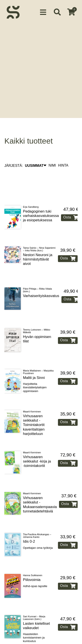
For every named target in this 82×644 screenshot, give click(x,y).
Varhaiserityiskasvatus (41, 279)
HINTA (63, 149)
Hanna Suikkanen (33, 559)
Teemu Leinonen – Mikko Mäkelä (37, 314)
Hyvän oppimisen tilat (37, 322)
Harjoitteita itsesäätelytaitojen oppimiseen (35, 371)
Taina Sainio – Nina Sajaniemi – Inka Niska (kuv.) (39, 232)
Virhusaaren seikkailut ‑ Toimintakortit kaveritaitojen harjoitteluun (34, 408)
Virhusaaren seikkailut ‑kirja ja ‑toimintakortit (37, 445)
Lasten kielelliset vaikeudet (36, 609)
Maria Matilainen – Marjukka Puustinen (38, 355)
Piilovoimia (32, 563)
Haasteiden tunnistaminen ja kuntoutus (34, 621)
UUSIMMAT (36, 149)
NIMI (52, 149)
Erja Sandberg (31, 190)
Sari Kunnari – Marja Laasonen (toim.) (34, 601)
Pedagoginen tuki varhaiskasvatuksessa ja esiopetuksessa (41, 199)
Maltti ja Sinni (34, 361)
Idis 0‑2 (29, 525)
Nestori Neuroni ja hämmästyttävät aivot (38, 243)
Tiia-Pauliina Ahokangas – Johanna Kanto (37, 519)
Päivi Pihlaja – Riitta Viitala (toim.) (37, 273)
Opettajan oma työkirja (38, 531)
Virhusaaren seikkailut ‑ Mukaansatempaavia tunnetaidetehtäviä (40, 488)
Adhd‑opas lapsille (35, 569)
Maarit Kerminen (32, 395)
